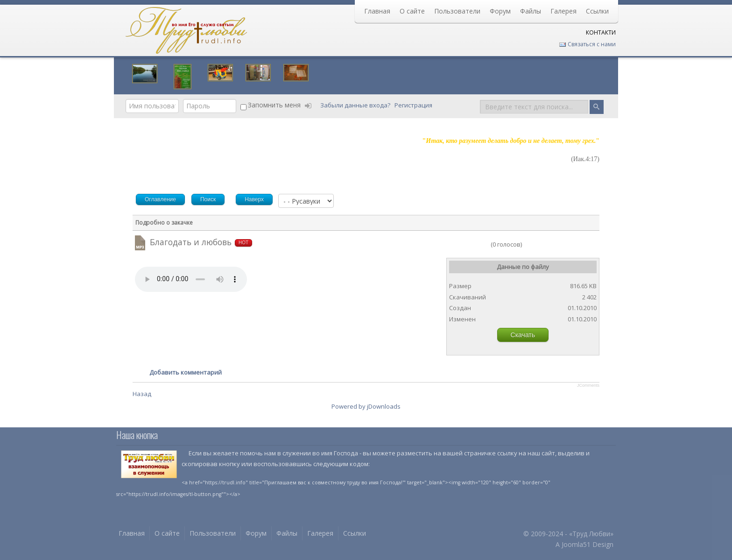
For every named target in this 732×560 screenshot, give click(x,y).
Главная (377, 11)
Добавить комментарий (186, 372)
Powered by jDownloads (366, 406)
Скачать (523, 335)
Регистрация (414, 105)
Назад (142, 394)
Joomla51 (576, 544)
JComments (588, 385)
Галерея (563, 11)
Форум (500, 11)
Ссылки (597, 11)
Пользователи (457, 11)
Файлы (531, 11)
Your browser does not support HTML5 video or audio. (191, 279)
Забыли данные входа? (356, 105)
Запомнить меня (274, 105)
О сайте (412, 11)
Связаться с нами (587, 44)
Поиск (480, 99)
